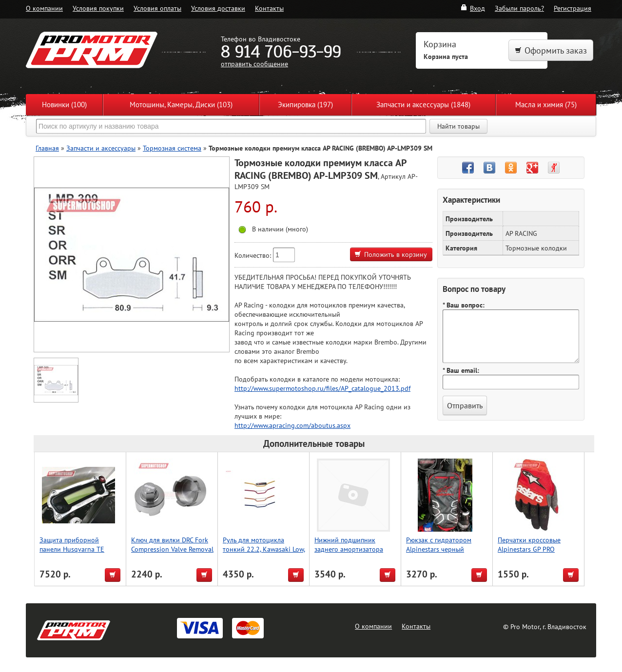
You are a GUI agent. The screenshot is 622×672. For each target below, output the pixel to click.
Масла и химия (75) (546, 105)
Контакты (269, 8)
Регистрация (573, 8)
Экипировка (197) (305, 105)
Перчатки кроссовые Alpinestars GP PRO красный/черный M (529, 549)
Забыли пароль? (519, 8)
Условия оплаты (157, 8)
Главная (47, 148)
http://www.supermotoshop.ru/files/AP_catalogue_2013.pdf (322, 388)
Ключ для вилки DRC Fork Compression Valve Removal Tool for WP (172, 549)
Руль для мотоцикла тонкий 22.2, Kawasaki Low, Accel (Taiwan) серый (264, 549)
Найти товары (458, 126)
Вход (473, 8)
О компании (44, 8)
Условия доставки (218, 8)
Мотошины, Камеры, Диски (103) (181, 105)
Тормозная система (172, 148)
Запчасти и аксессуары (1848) (423, 105)
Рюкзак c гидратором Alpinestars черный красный (439, 549)
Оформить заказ (551, 50)
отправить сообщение (254, 64)
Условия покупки (98, 8)
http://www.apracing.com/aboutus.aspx (292, 425)
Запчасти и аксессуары (101, 148)
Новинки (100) (64, 105)
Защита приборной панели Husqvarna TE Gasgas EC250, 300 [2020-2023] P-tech (79, 554)
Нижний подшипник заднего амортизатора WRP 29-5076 (349, 549)
